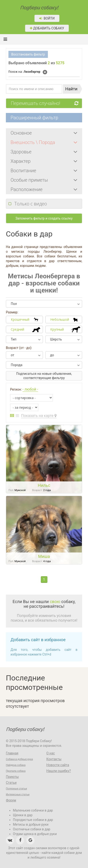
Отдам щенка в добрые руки (35, 834)
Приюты (12, 777)
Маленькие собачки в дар (33, 810)
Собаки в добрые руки (19, 759)
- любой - (30, 389)
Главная (12, 753)
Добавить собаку (47, 28)
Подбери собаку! (33, 6)
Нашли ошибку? (59, 771)
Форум (11, 800)
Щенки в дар (23, 815)
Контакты (54, 759)
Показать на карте (39, 416)
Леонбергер (24, 72)
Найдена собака (16, 765)
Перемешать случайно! (46, 103)
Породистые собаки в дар (33, 820)
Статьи (11, 783)
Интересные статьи (18, 794)
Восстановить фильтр (28, 54)
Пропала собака (16, 771)
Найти (71, 89)
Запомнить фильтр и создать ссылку (44, 218)
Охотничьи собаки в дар (32, 829)
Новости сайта (58, 765)
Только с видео (31, 204)
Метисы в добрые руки (31, 824)
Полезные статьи (16, 789)
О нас (51, 753)
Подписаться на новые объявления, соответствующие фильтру (44, 376)
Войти (47, 18)
